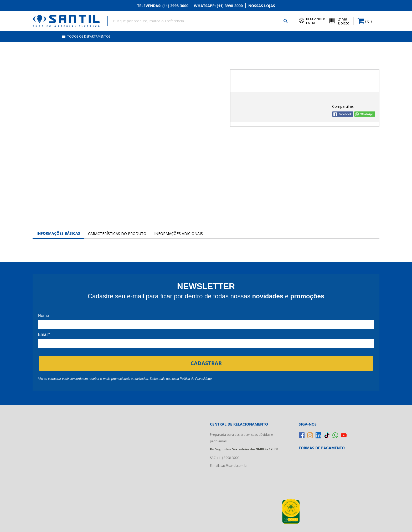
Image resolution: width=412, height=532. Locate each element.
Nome (43, 316)
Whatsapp (218, 6)
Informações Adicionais (179, 234)
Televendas (163, 6)
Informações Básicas (58, 233)
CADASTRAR (206, 363)
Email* (44, 334)
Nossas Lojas (262, 6)
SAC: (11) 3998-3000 (225, 458)
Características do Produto (117, 234)
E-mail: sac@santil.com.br (229, 466)
